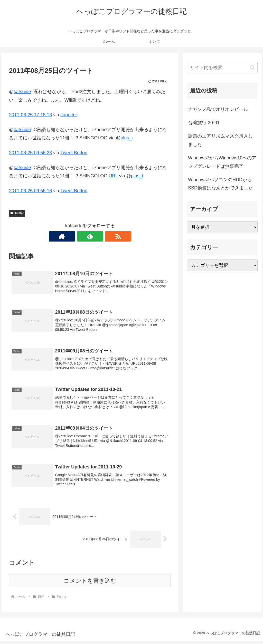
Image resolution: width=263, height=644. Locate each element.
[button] (252, 67)
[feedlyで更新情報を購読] (90, 236)
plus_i (126, 138)
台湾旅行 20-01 (204, 123)
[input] (222, 68)
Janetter (69, 115)
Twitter (17, 213)
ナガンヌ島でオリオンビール (218, 109)
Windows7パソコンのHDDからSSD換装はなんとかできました (220, 184)
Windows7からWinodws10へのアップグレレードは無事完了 (222, 162)
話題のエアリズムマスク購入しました (220, 140)
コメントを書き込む (90, 584)
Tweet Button (74, 153)
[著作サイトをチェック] (78, 236)
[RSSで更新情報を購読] (102, 236)
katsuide (22, 92)
